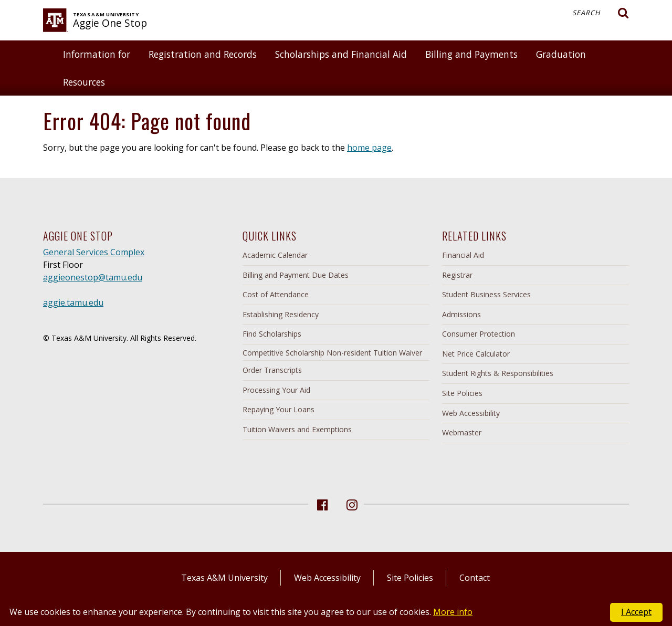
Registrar (457, 275)
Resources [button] (84, 82)
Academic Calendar (275, 255)
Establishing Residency (281, 314)
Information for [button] (97, 54)
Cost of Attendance (276, 294)
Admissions (461, 314)
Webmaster (462, 432)
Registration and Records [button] (203, 54)
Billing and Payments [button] (471, 54)
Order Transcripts (272, 370)
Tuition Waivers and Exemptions (297, 429)
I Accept (636, 612)
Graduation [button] (561, 54)
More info (453, 612)
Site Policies (462, 393)
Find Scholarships (272, 334)
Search (601, 13)
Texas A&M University (224, 578)
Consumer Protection (479, 334)
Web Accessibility (471, 413)
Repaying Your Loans (279, 409)
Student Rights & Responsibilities (498, 373)
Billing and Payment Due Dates (296, 275)
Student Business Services (486, 294)
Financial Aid (463, 255)
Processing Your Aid (276, 390)
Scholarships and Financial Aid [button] (341, 54)
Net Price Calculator (476, 354)
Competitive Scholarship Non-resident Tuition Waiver (332, 353)
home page (369, 148)
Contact (475, 578)
